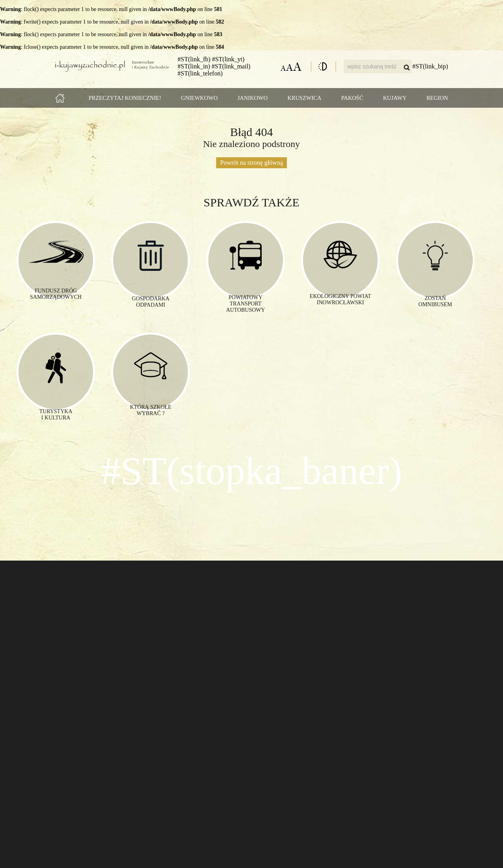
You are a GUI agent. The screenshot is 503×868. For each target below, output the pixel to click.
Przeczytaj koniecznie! (125, 98)
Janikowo (252, 98)
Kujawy (395, 98)
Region (437, 98)
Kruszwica (305, 98)
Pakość (352, 98)
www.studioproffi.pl (429, 856)
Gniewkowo (199, 98)
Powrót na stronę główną (251, 163)
